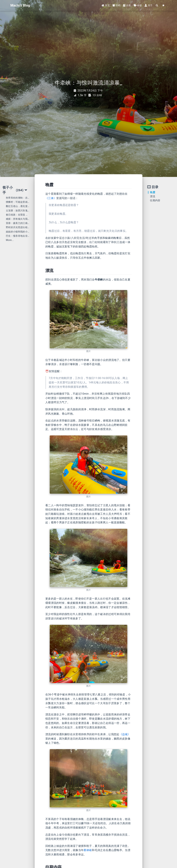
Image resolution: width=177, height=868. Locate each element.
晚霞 (153, 192)
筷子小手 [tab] (15, 190)
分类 (127, 5)
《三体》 (51, 198)
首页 (106, 5)
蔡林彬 (88, 850)
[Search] (157, 5)
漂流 (153, 196)
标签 (138, 5)
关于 (149, 5)
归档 (116, 5)
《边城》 (125, 734)
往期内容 (155, 200)
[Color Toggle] (163, 5)
